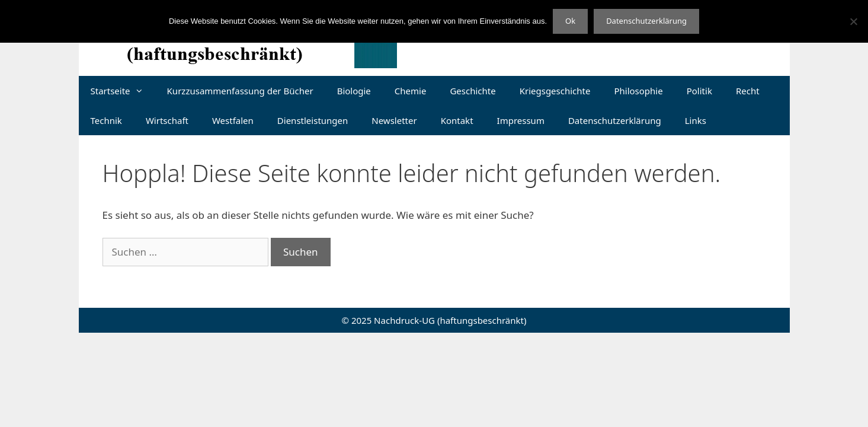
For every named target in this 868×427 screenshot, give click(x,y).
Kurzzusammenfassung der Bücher (240, 91)
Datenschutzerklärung (615, 120)
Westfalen (233, 120)
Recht (748, 91)
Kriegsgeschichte (555, 91)
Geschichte (473, 91)
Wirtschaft (167, 120)
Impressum (521, 120)
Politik (699, 91)
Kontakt (457, 120)
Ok (570, 21)
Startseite (123, 91)
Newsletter (394, 120)
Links (696, 120)
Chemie (411, 91)
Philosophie (638, 91)
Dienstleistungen (313, 120)
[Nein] (853, 21)
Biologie (354, 91)
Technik (106, 120)
